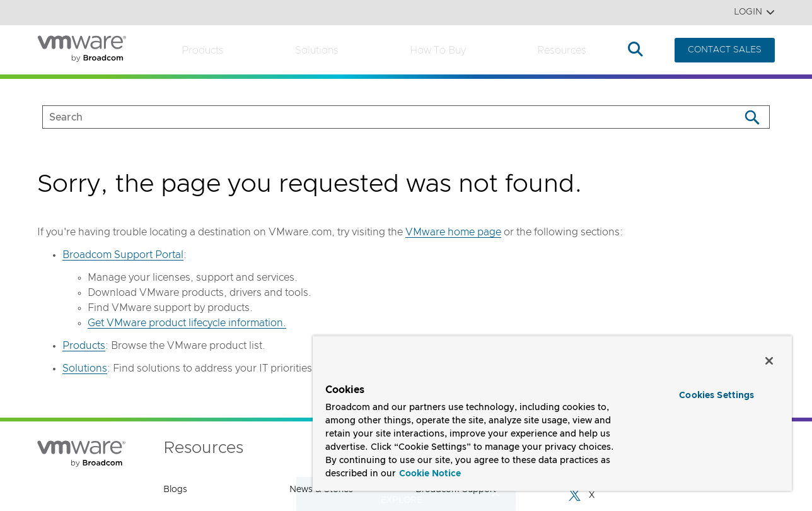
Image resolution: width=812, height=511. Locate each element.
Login (754, 12)
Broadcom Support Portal (123, 255)
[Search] (752, 117)
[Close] (769, 361)
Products (203, 50)
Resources (562, 50)
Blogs (175, 490)
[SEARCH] (378, 117)
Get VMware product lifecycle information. (187, 323)
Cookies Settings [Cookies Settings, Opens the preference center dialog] (716, 396)
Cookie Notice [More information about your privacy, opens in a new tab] (430, 474)
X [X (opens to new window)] (581, 495)
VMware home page (453, 232)
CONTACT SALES (725, 50)
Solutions (317, 50)
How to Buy (438, 50)
